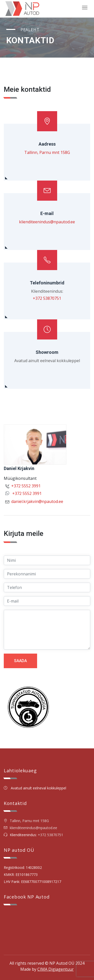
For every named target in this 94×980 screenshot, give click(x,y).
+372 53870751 (47, 298)
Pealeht (30, 30)
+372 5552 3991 (26, 486)
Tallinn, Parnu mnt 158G (47, 152)
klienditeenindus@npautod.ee (47, 222)
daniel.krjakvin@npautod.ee (37, 501)
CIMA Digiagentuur (56, 969)
